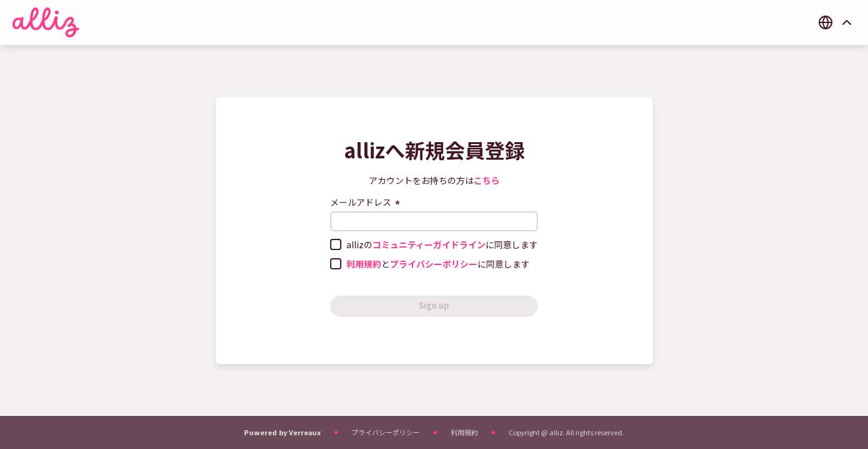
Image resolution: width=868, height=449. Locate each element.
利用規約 (464, 432)
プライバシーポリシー (386, 432)
